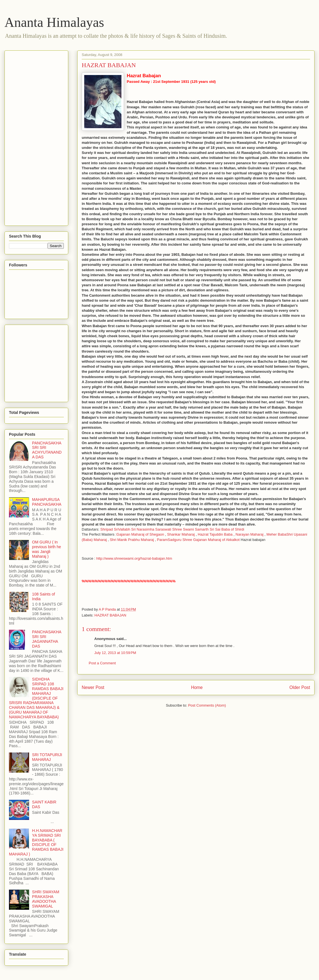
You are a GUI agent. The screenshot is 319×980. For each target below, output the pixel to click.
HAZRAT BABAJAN (111, 615)
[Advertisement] (31, 137)
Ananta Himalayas (54, 22)
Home (197, 687)
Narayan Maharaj (250, 534)
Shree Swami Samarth (190, 529)
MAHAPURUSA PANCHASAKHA (47, 502)
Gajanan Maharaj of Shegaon (140, 534)
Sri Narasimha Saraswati (152, 529)
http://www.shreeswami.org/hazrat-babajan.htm (134, 558)
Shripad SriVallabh (115, 529)
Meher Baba (276, 534)
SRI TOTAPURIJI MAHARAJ (47, 757)
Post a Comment (102, 663)
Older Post (300, 687)
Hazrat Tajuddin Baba (215, 534)
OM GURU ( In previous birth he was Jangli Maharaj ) (47, 549)
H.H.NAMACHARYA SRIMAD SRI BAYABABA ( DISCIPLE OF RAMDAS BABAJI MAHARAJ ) (36, 842)
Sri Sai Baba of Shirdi (227, 529)
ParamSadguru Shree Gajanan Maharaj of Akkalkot (198, 540)
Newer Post (93, 687)
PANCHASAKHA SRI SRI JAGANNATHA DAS (47, 639)
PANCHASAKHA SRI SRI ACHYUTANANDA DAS (47, 450)
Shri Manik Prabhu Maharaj (132, 540)
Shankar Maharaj (181, 534)
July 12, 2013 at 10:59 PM (115, 653)
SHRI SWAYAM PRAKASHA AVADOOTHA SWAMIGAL (46, 899)
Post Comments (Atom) (207, 705)
